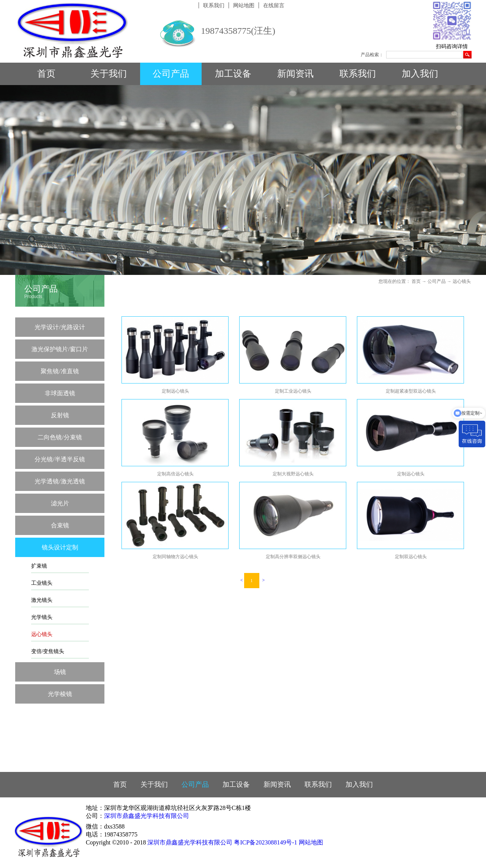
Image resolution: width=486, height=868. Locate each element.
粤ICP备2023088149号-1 (265, 842)
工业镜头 (42, 583)
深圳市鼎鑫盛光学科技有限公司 (147, 816)
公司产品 (437, 281)
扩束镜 (39, 566)
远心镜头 (42, 634)
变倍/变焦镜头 (48, 651)
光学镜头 (42, 617)
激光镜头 (42, 600)
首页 (46, 74)
